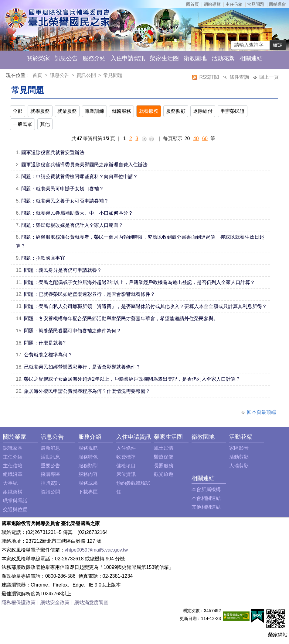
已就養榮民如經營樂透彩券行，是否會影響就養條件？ (82, 367)
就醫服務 (121, 111)
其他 (45, 124)
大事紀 (10, 483)
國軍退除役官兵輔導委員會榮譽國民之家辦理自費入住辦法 (84, 165)
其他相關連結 (206, 507)
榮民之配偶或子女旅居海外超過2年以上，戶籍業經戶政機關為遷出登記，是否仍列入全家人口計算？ (132, 379)
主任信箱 (234, 4)
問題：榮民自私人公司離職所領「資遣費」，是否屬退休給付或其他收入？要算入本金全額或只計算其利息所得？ (145, 306)
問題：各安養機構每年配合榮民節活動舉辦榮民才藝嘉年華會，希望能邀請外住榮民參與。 (121, 319)
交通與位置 (15, 509)
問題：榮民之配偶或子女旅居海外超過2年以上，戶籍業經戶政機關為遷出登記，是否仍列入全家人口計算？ (139, 282)
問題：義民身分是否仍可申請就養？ (63, 270)
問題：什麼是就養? (45, 343)
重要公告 (50, 466)
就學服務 (40, 111)
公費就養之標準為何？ (48, 355)
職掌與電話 (15, 501)
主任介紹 (13, 457)
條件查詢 (240, 77)
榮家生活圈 (164, 58)
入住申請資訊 (128, 58)
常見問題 (256, 4)
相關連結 (251, 58)
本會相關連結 (206, 498)
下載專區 (88, 492)
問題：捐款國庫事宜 (43, 258)
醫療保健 (164, 457)
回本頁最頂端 (261, 412)
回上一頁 (269, 77)
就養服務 (149, 111)
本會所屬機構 (206, 489)
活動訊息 (50, 457)
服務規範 (88, 448)
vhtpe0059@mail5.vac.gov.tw (96, 550)
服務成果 (88, 483)
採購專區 (50, 474)
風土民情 (164, 448)
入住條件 (126, 448)
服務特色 (88, 457)
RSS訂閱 (210, 77)
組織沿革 (13, 474)
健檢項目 (126, 466)
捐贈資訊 (50, 483)
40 (196, 138)
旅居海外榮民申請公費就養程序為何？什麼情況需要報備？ (87, 391)
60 (205, 138)
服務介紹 (94, 58)
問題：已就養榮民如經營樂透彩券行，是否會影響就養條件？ (90, 294)
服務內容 (88, 474)
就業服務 (67, 111)
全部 (18, 111)
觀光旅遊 (164, 474)
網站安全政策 (55, 602)
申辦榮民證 (233, 111)
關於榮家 (38, 58)
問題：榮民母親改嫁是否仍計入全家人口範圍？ (72, 225)
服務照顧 (176, 111)
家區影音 (239, 448)
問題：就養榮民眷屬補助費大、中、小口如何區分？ (77, 213)
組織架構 (13, 492)
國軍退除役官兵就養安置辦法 (53, 152)
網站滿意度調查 (91, 602)
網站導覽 (212, 4)
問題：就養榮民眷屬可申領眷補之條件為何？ (73, 331)
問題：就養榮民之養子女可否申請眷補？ (65, 201)
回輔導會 (277, 4)
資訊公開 (86, 75)
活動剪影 (239, 457)
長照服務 (164, 466)
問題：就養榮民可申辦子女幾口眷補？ (63, 189)
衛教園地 (195, 58)
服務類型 (88, 466)
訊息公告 (66, 58)
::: (7, 76)
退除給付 (203, 111)
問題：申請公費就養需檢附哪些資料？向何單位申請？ (80, 177)
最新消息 (50, 448)
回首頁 (192, 4)
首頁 (38, 75)
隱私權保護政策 (19, 602)
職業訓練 (94, 111)
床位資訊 (126, 474)
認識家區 (13, 448)
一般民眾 (22, 124)
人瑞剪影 (239, 466)
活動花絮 (223, 58)
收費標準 (126, 457)
